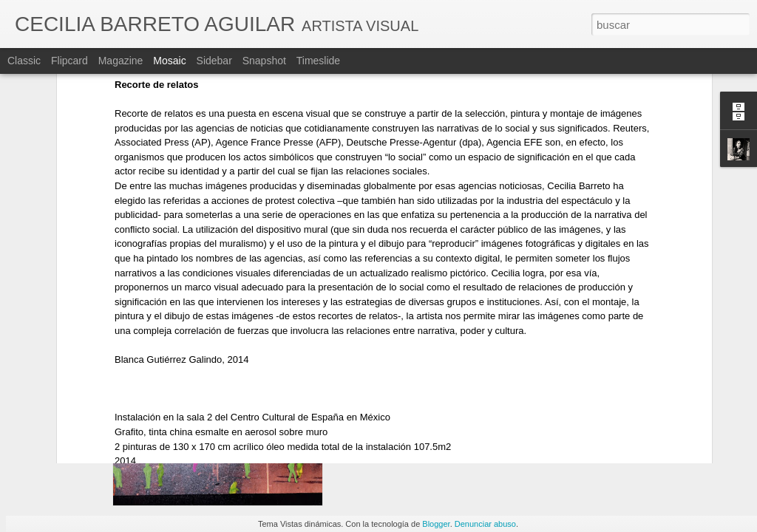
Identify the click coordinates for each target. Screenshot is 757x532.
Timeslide (318, 61)
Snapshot (264, 61)
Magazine (121, 61)
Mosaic (169, 61)
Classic (24, 61)
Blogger (436, 524)
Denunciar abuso (485, 524)
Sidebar (214, 61)
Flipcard (69, 61)
